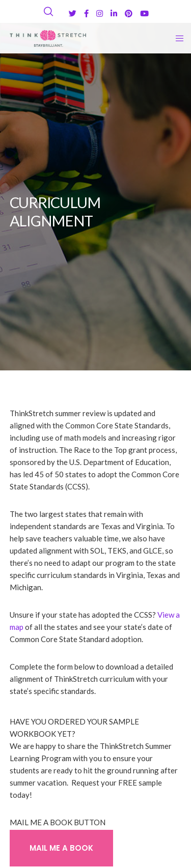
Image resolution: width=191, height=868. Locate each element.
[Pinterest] (129, 13)
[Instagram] (100, 13)
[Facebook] (86, 13)
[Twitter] (73, 13)
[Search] (48, 12)
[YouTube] (144, 13)
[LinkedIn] (114, 13)
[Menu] (176, 38)
